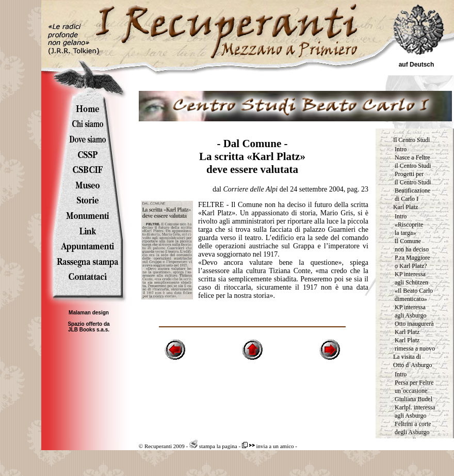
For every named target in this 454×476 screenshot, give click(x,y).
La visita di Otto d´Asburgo (412, 361)
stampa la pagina (213, 446)
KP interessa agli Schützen (411, 278)
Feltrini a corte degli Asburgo (413, 428)
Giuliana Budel (414, 399)
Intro (401, 149)
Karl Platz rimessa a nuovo (415, 344)
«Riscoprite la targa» (409, 229)
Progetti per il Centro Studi (413, 178)
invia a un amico (268, 446)
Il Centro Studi (411, 140)
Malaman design (89, 313)
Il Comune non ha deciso (412, 245)
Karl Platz (406, 207)
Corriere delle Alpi (250, 189)
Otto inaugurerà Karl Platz (414, 328)
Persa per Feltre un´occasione (414, 387)
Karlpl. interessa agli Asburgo (415, 411)
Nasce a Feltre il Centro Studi (413, 162)
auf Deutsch (417, 65)
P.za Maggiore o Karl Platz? (412, 262)
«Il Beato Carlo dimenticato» (414, 295)
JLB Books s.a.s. (89, 330)
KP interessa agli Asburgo (410, 311)
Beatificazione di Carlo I (412, 195)
